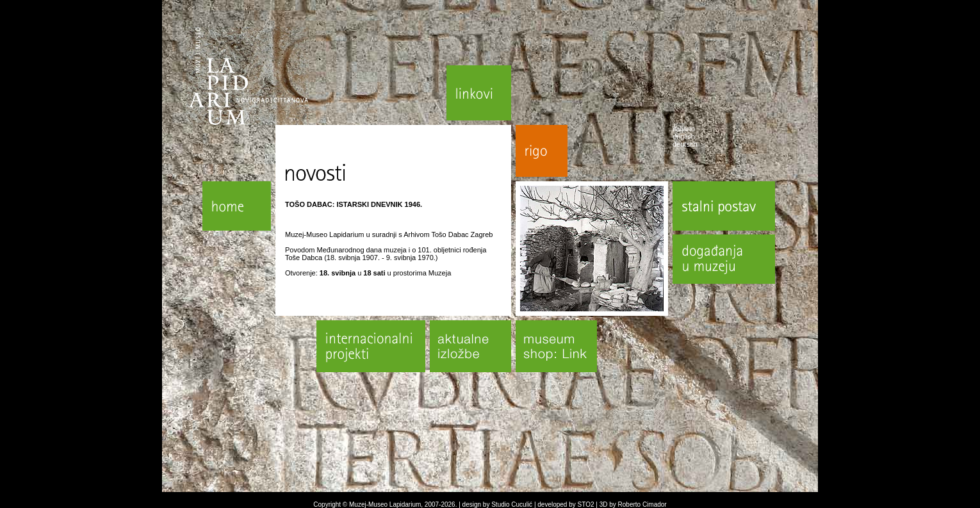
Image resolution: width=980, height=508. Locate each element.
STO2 (586, 504)
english (684, 136)
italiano (684, 129)
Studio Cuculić (512, 504)
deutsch (685, 144)
